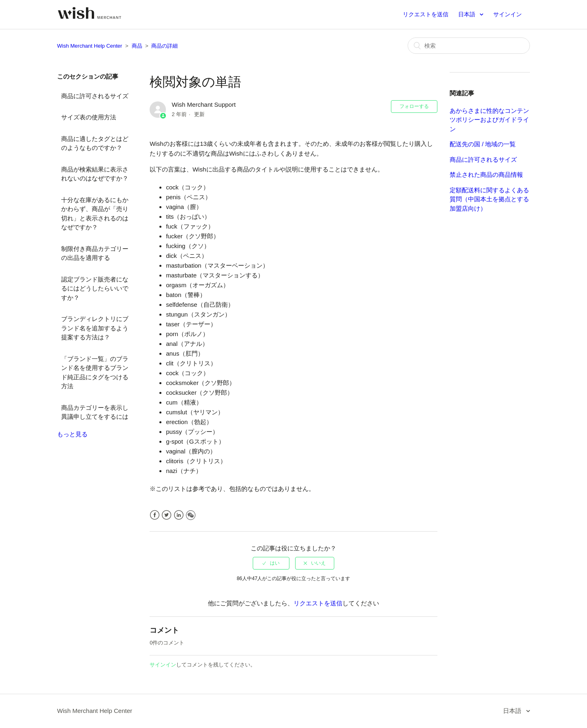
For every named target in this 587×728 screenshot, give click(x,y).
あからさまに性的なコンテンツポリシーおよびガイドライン (489, 120)
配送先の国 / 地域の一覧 (483, 144)
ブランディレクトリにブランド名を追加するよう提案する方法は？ (95, 328)
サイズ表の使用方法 (89, 117)
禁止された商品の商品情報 (486, 175)
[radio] (271, 563)
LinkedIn (179, 515)
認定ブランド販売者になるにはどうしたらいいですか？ (95, 288)
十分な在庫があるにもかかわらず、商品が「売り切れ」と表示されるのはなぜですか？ (95, 214)
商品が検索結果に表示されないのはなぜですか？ (95, 174)
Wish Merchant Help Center (90, 46)
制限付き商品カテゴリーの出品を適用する (95, 253)
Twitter (167, 515)
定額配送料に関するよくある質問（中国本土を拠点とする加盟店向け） (489, 199)
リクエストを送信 (426, 14)
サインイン (163, 665)
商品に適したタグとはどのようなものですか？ (95, 143)
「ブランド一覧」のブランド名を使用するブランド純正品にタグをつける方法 (95, 373)
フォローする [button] (414, 106)
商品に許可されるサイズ (95, 96)
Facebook (155, 515)
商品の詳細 (164, 46)
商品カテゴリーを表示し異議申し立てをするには (95, 412)
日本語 (468, 14)
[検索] (469, 46)
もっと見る (72, 434)
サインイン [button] (508, 14)
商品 (137, 46)
